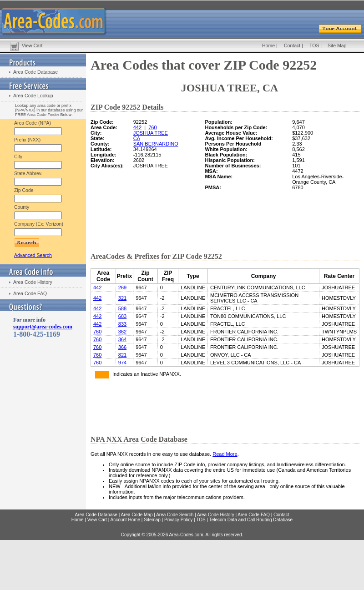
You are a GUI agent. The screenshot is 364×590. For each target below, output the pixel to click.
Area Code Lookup (33, 96)
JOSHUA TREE (151, 133)
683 (122, 316)
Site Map (337, 45)
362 (122, 332)
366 (122, 347)
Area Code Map (136, 515)
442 (137, 127)
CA (137, 138)
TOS (314, 45)
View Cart (32, 45)
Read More (225, 454)
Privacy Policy (178, 520)
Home (268, 45)
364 (122, 339)
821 (122, 355)
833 (122, 324)
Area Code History (33, 282)
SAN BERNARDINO (156, 144)
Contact (292, 45)
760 (152, 127)
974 (122, 363)
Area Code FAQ (30, 293)
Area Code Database (35, 72)
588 (122, 308)
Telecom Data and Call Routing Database (251, 520)
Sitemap (152, 520)
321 (122, 298)
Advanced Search (33, 255)
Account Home (125, 520)
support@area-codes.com (43, 327)
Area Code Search (175, 515)
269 (122, 287)
